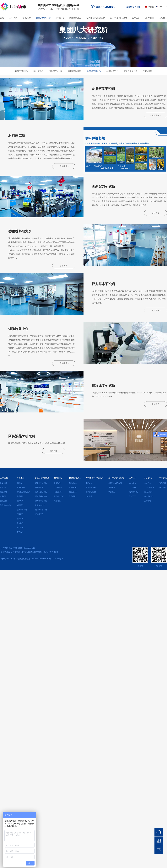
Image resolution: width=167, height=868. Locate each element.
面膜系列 (20, 501)
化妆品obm (73, 492)
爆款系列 (20, 483)
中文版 (151, 7)
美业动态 (57, 501)
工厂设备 (132, 487)
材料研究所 (38, 71)
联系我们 (163, 18)
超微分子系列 (22, 510)
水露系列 (20, 519)
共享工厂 (136, 18)
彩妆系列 (20, 528)
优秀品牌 (72, 496)
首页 (2, 18)
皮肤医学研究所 (21, 71)
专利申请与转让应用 (96, 18)
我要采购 (112, 487)
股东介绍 (3, 492)
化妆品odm (58, 492)
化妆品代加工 (75, 18)
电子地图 (163, 487)
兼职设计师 (148, 496)
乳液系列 (20, 514)
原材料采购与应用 (119, 18)
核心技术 (89, 496)
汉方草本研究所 (94, 71)
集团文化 (3, 487)
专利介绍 (89, 483)
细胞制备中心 (112, 71)
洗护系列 (20, 532)
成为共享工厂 (134, 492)
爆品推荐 (27, 18)
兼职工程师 (148, 492)
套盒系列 (20, 523)
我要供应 (112, 492)
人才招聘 (148, 501)
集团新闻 (57, 483)
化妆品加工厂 (59, 496)
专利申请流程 (91, 487)
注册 (139, 7)
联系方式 (163, 483)
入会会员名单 (149, 487)
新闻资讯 (60, 18)
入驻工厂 (132, 496)
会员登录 (130, 7)
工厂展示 (132, 483)
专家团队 (3, 496)
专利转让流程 (91, 492)
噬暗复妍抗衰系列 (23, 492)
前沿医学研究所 (131, 71)
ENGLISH (163, 7)
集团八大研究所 (43, 18)
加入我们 (149, 18)
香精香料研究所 (75, 71)
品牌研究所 (148, 71)
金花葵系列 (21, 487)
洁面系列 (20, 505)
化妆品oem (58, 487)
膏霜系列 (20, 496)
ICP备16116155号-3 (55, 559)
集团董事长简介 (6, 505)
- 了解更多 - (155, 115)
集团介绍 (3, 483)
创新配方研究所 (56, 71)
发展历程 (3, 501)
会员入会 (148, 483)
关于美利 (13, 18)
